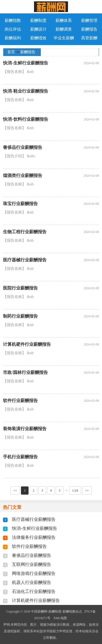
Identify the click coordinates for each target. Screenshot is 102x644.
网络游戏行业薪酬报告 (34, 573)
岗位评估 (13, 29)
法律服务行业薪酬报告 (34, 537)
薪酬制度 (38, 20)
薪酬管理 (89, 20)
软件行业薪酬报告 (20, 401)
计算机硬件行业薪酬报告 (27, 344)
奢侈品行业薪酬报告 (23, 147)
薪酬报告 (89, 29)
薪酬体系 (64, 20)
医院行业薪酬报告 (20, 288)
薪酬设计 (38, 29)
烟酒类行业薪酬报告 (23, 175)
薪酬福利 (13, 38)
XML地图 (60, 618)
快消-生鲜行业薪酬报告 (25, 63)
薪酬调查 (64, 29)
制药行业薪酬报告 (20, 316)
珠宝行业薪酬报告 (20, 204)
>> (87, 491)
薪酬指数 (13, 20)
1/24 (75, 491)
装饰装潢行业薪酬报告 (25, 429)
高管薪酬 (89, 38)
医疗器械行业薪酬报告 (25, 260)
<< (15, 491)
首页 (11, 52)
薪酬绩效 (38, 38)
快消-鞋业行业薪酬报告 (25, 91)
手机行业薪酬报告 (20, 457)
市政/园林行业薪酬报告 (25, 372)
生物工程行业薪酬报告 (25, 232)
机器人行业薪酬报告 (32, 582)
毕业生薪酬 (64, 38)
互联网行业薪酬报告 (32, 564)
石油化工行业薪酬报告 (34, 591)
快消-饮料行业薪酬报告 (25, 119)
